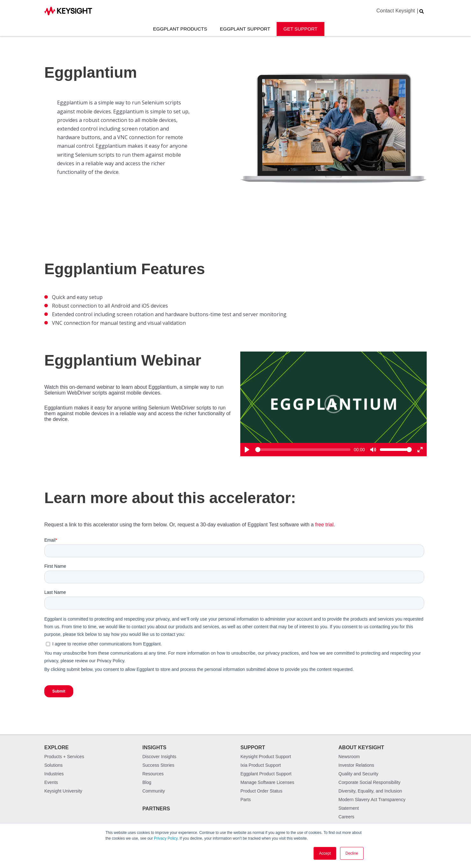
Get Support (300, 29)
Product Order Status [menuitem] (261, 791)
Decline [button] (352, 853)
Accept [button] (325, 853)
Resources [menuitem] (153, 774)
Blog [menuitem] (147, 782)
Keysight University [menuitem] (63, 791)
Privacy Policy (166, 838)
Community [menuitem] (154, 791)
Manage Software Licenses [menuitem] (267, 782)
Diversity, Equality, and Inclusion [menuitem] (370, 791)
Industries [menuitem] (54, 774)
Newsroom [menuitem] (349, 757)
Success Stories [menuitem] (158, 765)
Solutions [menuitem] (54, 765)
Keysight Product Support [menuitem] (266, 757)
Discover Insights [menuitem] (159, 757)
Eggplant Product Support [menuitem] (266, 774)
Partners (156, 809)
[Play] (334, 404)
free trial (324, 525)
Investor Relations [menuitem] (356, 765)
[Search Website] (422, 11)
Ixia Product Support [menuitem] (261, 765)
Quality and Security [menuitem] (358, 774)
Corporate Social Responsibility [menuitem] (370, 782)
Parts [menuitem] (246, 800)
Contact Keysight (396, 11)
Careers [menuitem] (346, 817)
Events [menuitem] (51, 782)
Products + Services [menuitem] (64, 757)
